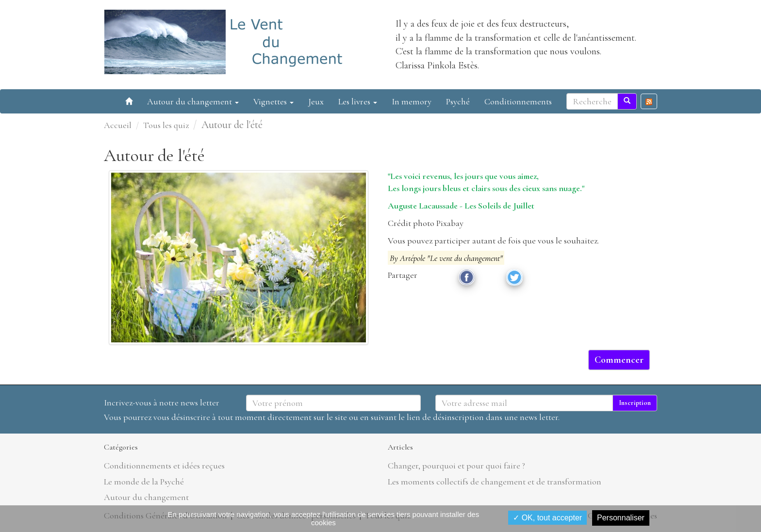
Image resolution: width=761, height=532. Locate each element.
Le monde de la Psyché (144, 482)
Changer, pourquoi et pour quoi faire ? (456, 466)
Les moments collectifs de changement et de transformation (495, 482)
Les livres (358, 101)
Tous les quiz (166, 125)
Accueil (118, 125)
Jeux (316, 101)
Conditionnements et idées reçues (164, 466)
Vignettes (273, 101)
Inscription (635, 403)
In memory (412, 101)
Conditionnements (518, 101)
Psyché (458, 101)
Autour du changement (193, 101)
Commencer (619, 360)
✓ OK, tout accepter (547, 518)
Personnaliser (621, 518)
